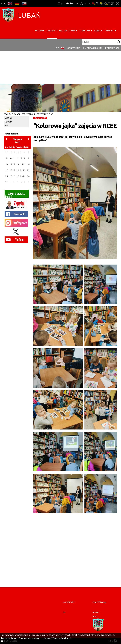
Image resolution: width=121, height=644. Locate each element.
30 (28, 176)
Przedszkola (29, 114)
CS (24, 4)
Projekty (110, 31)
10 (6, 164)
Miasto (39, 31)
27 (18, 176)
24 (6, 176)
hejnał (96, 612)
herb (95, 616)
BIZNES (98, 31)
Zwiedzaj (15, 195)
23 (28, 170)
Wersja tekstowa (111, 4)
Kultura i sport (67, 31)
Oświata (51, 31)
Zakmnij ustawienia (117, 4)
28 (21, 176)
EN (10, 4)
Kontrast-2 (106, 4)
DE (17, 4)
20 (18, 170)
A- (89, 4)
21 (21, 170)
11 (11, 164)
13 (18, 164)
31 (6, 182)
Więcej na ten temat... (62, 638)
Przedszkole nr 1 (46, 114)
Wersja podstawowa (93, 4)
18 (11, 170)
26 (14, 176)
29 (24, 176)
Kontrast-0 (98, 4)
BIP (58, 48)
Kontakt (110, 48)
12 (14, 164)
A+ (82, 4)
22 (24, 170)
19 (14, 170)
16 (28, 164)
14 (21, 164)
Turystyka (85, 31)
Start (7, 114)
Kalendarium (90, 48)
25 (11, 176)
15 (24, 164)
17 (6, 170)
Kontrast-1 (102, 4)
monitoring (73, 48)
